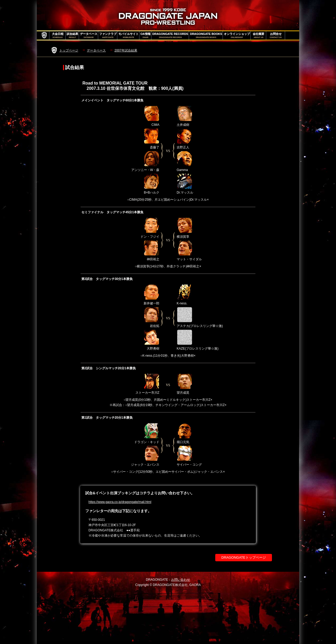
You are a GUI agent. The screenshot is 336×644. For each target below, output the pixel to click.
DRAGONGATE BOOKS (206, 35)
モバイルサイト (128, 35)
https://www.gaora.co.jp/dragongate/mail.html (120, 502)
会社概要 (259, 35)
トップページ (69, 50)
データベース (89, 35)
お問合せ (276, 35)
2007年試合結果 (126, 50)
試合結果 (72, 35)
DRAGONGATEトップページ (244, 557)
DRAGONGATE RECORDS (170, 35)
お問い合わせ (181, 580)
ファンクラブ (108, 35)
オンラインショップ (237, 35)
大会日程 (58, 35)
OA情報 (146, 35)
